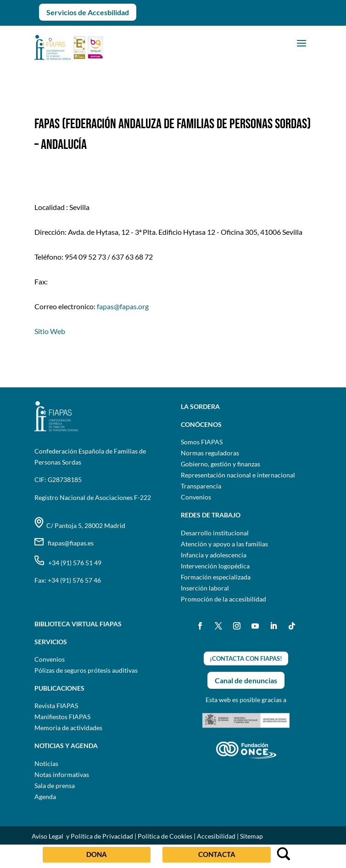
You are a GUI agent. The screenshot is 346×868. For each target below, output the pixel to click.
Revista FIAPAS (56, 706)
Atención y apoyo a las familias (224, 544)
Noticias (46, 763)
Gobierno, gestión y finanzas (220, 464)
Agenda (45, 797)
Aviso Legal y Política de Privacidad (82, 836)
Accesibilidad (216, 836)
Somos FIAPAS (202, 442)
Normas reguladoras (210, 453)
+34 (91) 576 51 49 (68, 563)
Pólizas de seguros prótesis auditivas (86, 670)
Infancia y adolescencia (214, 555)
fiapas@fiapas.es (64, 543)
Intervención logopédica (215, 566)
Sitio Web (50, 331)
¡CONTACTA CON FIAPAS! (246, 658)
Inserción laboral (205, 588)
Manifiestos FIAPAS (62, 717)
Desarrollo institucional (215, 533)
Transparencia (201, 486)
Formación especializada (216, 577)
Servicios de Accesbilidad (88, 12)
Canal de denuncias (246, 680)
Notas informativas (62, 774)
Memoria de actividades (68, 728)
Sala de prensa (55, 786)
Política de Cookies (165, 836)
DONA (97, 854)
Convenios (196, 497)
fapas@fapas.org (123, 306)
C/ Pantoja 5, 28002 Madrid (80, 525)
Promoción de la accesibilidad (223, 599)
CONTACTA (217, 854)
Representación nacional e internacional (238, 475)
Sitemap (251, 836)
